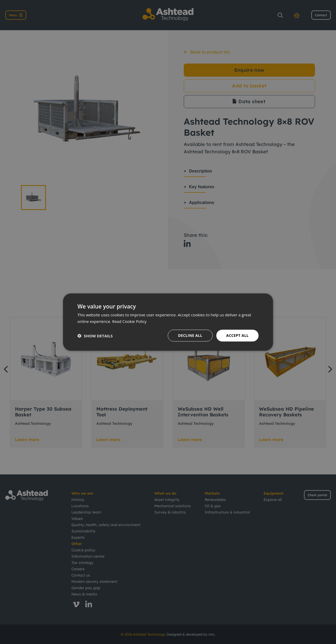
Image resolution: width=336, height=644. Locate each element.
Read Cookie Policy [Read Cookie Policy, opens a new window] (129, 321)
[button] (95, 336)
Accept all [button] (237, 335)
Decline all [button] (190, 335)
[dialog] (168, 322)
